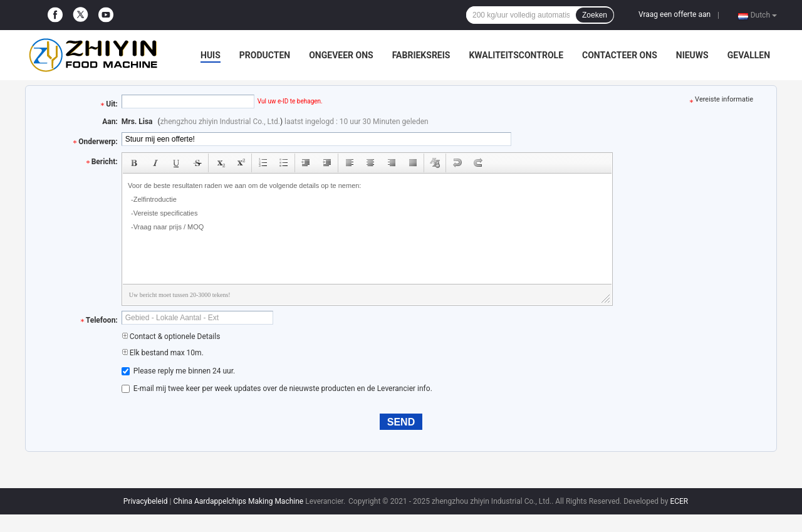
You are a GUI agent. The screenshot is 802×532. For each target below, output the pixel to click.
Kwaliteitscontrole (516, 55)
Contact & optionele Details (171, 336)
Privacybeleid (146, 501)
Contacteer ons (620, 55)
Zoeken (595, 15)
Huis (211, 55)
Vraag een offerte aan (674, 14)
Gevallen (749, 55)
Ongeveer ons (341, 55)
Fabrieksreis (421, 55)
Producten (265, 55)
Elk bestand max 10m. (163, 353)
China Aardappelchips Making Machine (238, 501)
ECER (679, 501)
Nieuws (692, 55)
